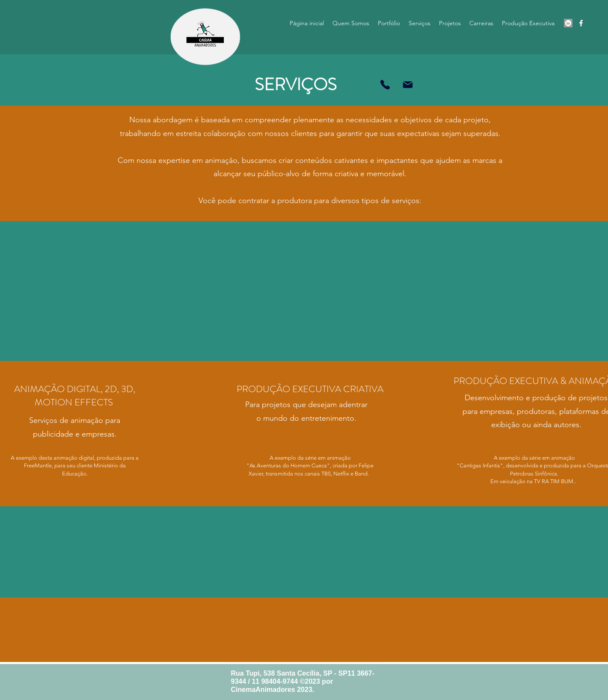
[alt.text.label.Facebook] (581, 23)
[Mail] (408, 85)
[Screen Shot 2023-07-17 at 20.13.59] (568, 23)
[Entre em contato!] (385, 85)
